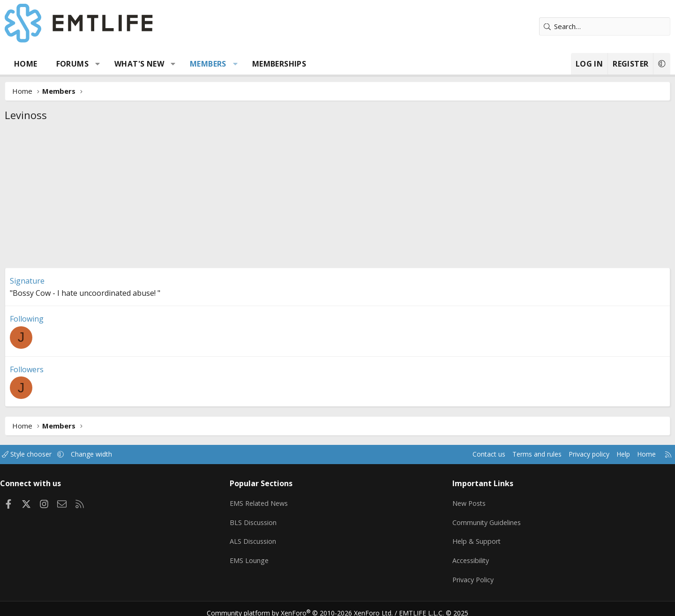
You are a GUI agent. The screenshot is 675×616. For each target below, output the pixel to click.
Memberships (314, 64)
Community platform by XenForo (306, 605)
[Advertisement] (337, 197)
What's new (174, 64)
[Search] (570, 26)
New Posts (457, 501)
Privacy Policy (461, 574)
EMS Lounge (264, 556)
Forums (108, 64)
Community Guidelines (475, 519)
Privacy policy (542, 454)
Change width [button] (139, 454)
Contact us (435, 454)
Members (243, 64)
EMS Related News (275, 501)
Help (578, 454)
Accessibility (459, 556)
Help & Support (464, 537)
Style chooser (71, 454)
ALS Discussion (268, 537)
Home (61, 64)
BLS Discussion (268, 519)
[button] (133, 64)
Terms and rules (486, 454)
